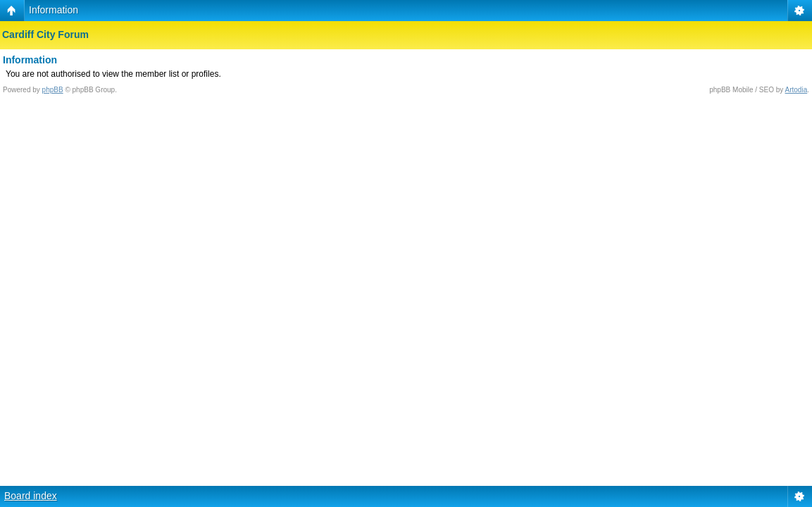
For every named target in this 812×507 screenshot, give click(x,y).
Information (54, 10)
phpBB (53, 90)
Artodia (797, 90)
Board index (31, 496)
